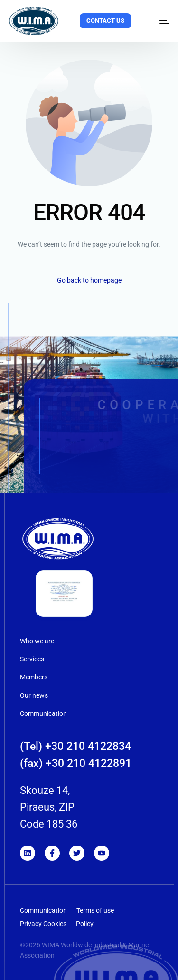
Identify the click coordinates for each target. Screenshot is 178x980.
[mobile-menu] (158, 21)
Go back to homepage (89, 280)
